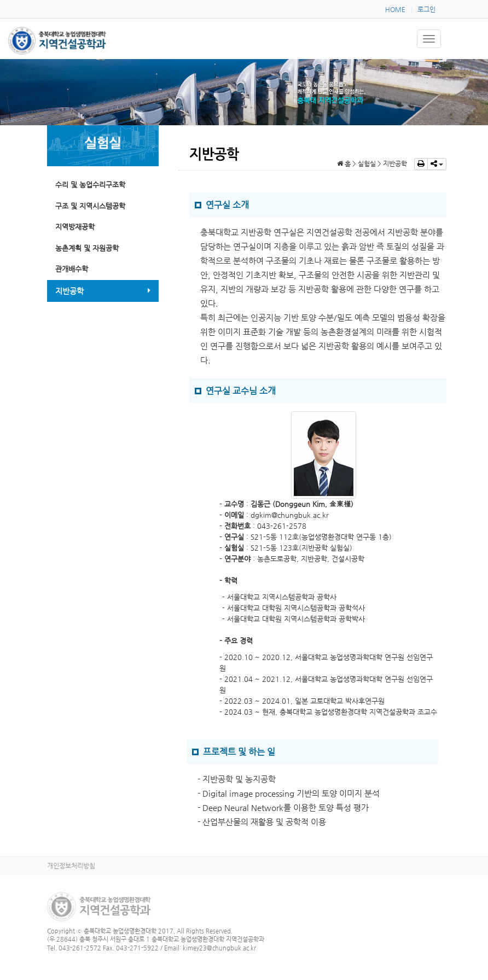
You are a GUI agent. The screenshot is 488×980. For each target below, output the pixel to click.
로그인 (426, 9)
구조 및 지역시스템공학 (90, 206)
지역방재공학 (75, 227)
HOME (395, 9)
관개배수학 (72, 269)
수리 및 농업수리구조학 (90, 185)
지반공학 (103, 291)
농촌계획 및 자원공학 (87, 248)
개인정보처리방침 (71, 866)
